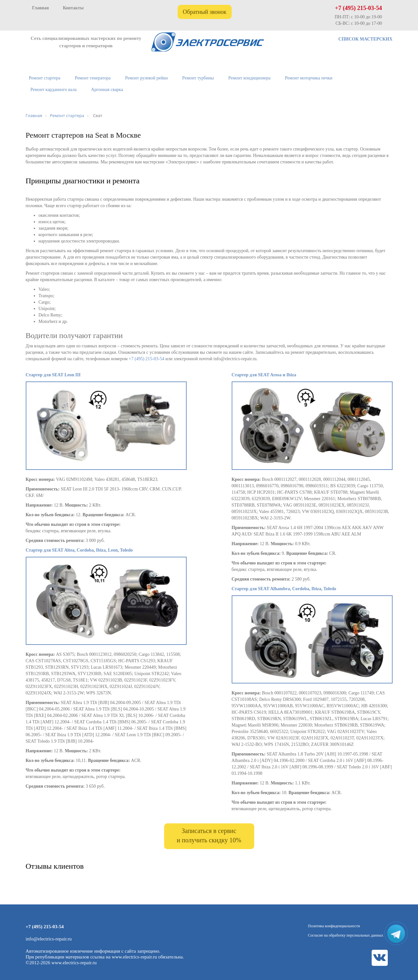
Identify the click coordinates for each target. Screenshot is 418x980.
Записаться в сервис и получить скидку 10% (209, 835)
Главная (41, 8)
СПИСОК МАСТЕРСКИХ (366, 39)
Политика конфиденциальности (334, 926)
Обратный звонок (205, 12)
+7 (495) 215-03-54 (358, 8)
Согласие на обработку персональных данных (346, 935)
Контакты (73, 8)
